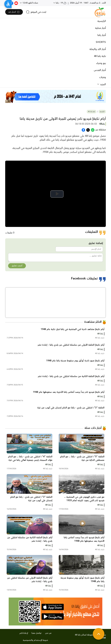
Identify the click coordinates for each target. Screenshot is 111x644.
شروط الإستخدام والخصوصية (35, 640)
